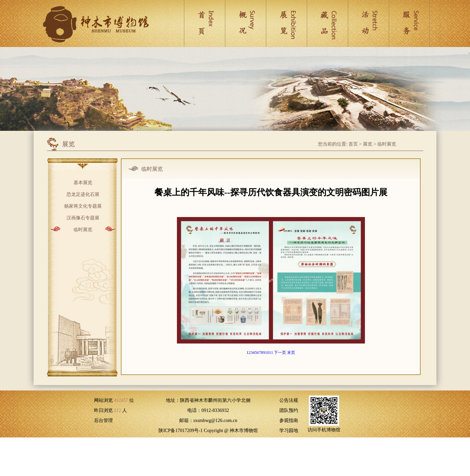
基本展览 (83, 182)
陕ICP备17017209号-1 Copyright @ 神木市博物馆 (208, 431)
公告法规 (289, 400)
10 (267, 353)
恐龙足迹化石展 (83, 194)
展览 (368, 144)
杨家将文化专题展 (83, 205)
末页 (291, 353)
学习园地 (289, 431)
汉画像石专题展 (83, 217)
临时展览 (387, 144)
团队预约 (289, 410)
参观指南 (289, 420)
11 (271, 353)
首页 (353, 144)
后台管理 (103, 420)
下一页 (280, 353)
